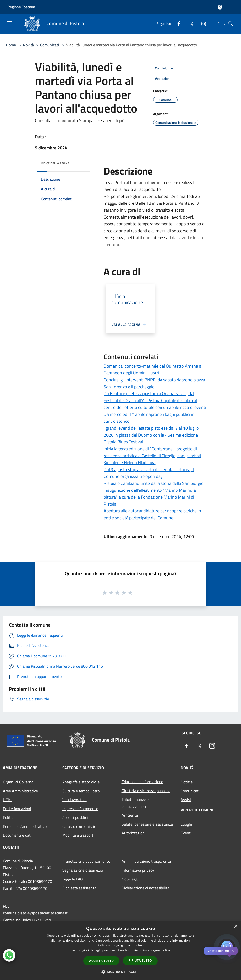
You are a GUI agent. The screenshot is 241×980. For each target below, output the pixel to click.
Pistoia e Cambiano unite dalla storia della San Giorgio (154, 483)
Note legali (131, 879)
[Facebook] (177, 24)
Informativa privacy (138, 870)
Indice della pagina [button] (55, 163)
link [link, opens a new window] (168, 950)
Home (11, 45)
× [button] (235, 926)
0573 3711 (42, 920)
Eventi (186, 833)
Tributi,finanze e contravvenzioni (135, 803)
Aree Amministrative (20, 791)
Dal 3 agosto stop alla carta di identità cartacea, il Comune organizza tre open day (149, 473)
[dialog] (120, 951)
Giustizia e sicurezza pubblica (146, 791)
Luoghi (186, 824)
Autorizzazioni (134, 833)
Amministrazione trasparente (146, 861)
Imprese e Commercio (80, 809)
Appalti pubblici (75, 817)
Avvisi (186, 800)
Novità (28, 45)
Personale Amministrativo (25, 826)
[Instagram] (202, 24)
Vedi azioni (166, 79)
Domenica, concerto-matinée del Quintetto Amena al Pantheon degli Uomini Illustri (153, 369)
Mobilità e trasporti (78, 835)
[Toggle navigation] (10, 23)
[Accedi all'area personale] (220, 7)
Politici (9, 817)
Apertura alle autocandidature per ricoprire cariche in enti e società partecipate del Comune (152, 514)
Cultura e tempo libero (81, 791)
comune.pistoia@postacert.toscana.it (35, 913)
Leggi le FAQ (73, 879)
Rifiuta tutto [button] (140, 960)
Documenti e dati (17, 835)
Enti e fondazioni (17, 809)
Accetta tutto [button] (101, 961)
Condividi (165, 68)
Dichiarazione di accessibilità (145, 888)
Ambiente (130, 815)
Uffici (7, 800)
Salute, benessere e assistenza (147, 824)
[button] (121, 972)
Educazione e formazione (142, 782)
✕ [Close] (233, 951)
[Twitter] (189, 24)
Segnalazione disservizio (83, 870)
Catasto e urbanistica (80, 826)
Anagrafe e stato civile (81, 782)
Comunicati (50, 45)
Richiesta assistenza (79, 888)
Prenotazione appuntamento (86, 861)
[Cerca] (231, 24)
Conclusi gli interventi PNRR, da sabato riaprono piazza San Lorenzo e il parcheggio (154, 383)
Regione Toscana (21, 7)
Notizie (187, 782)
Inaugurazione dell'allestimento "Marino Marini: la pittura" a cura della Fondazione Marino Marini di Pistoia (150, 497)
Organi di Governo (18, 782)
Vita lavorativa (74, 800)
